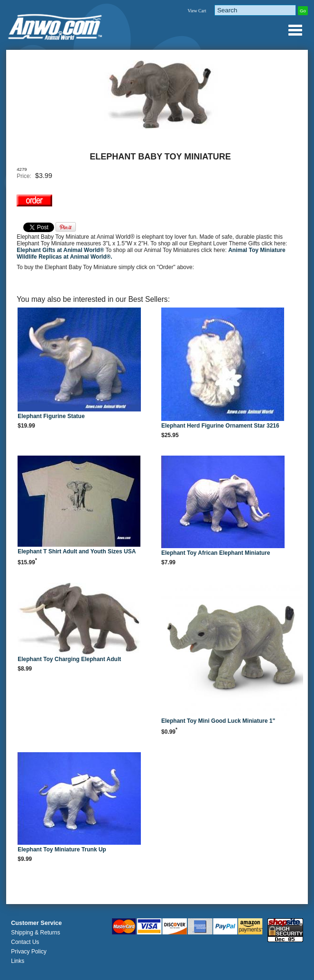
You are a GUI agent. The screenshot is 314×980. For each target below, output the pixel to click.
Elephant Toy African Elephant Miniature (216, 553)
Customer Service (36, 923)
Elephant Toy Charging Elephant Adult (69, 659)
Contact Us (25, 942)
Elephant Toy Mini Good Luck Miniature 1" (218, 721)
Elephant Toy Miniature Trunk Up (62, 849)
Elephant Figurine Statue (51, 416)
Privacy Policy (29, 952)
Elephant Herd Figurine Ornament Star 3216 (220, 426)
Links (18, 961)
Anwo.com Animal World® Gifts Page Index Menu (295, 30)
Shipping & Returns (35, 933)
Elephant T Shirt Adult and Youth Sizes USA (77, 551)
